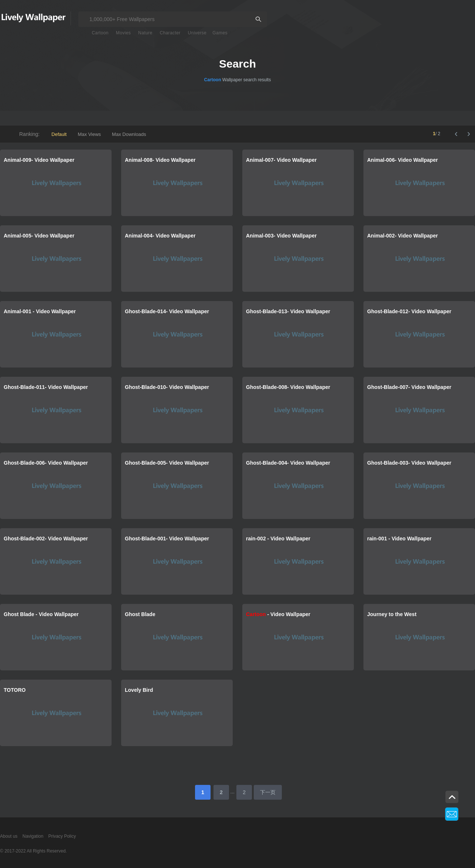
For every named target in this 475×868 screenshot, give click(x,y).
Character (170, 33)
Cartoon (100, 33)
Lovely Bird (139, 690)
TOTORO (15, 690)
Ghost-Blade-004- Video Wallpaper (288, 463)
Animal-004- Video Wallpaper (160, 236)
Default (59, 134)
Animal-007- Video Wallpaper (281, 160)
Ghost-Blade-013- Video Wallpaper (288, 311)
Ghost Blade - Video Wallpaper (41, 614)
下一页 (268, 792)
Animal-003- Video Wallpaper (281, 236)
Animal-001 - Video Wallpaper (40, 311)
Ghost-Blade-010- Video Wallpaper (167, 387)
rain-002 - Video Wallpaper (278, 539)
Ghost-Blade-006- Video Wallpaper (46, 463)
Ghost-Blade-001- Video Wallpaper (167, 539)
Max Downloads (129, 134)
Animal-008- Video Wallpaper (160, 160)
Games (220, 33)
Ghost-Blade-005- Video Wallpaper (167, 463)
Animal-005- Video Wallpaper (39, 236)
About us (9, 836)
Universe (197, 33)
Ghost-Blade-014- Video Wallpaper (167, 311)
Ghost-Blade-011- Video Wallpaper (46, 387)
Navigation (33, 836)
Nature (145, 33)
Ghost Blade (140, 614)
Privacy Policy (62, 836)
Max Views (89, 134)
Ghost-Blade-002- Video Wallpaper (46, 539)
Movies (123, 33)
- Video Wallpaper (278, 614)
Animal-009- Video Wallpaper (39, 160)
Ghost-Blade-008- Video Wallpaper (288, 387)
